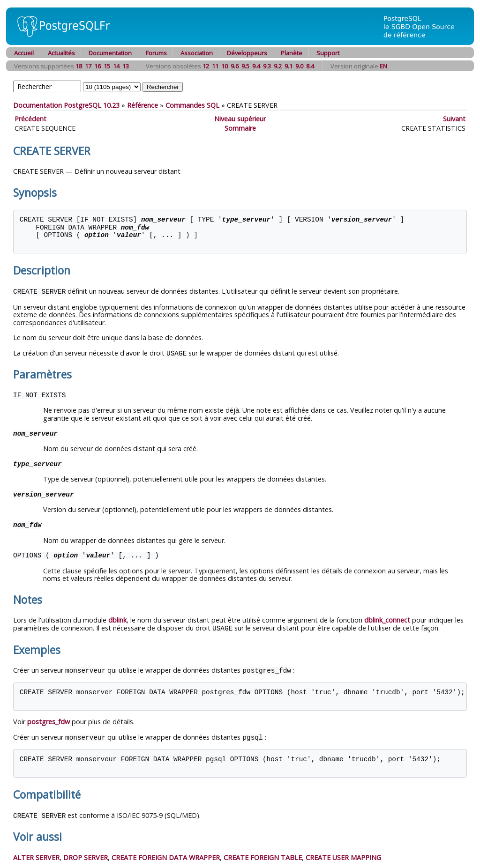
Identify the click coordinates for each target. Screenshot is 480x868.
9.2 (278, 66)
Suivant (454, 119)
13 (126, 66)
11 (215, 66)
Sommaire (240, 128)
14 (116, 66)
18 (79, 66)
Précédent (30, 119)
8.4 (310, 66)
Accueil (24, 53)
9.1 (289, 66)
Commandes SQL (192, 105)
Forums (156, 53)
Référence (142, 105)
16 (97, 66)
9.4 (256, 66)
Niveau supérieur (240, 119)
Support (328, 53)
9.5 (245, 66)
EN (383, 66)
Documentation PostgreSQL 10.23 (66, 105)
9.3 (267, 66)
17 (88, 66)
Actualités (61, 53)
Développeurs (247, 53)
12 (206, 66)
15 (107, 66)
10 (225, 66)
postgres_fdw (49, 720)
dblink (117, 619)
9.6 (235, 66)
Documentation (110, 53)
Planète (292, 53)
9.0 (299, 66)
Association (197, 53)
